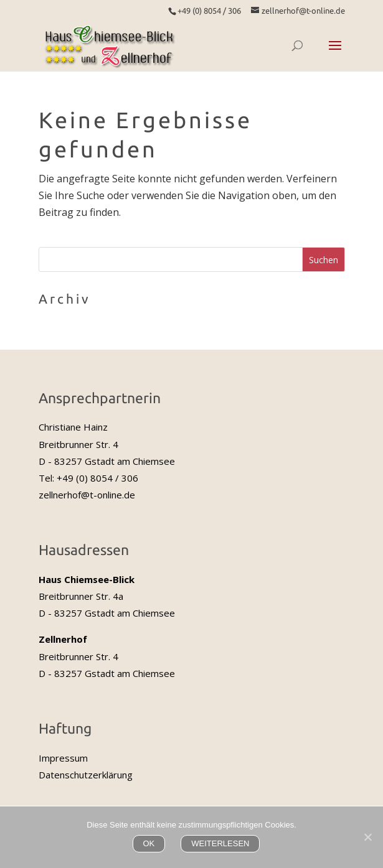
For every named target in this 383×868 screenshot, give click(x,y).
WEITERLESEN (220, 843)
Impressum (63, 758)
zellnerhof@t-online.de (87, 495)
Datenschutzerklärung (86, 775)
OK (149, 843)
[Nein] (367, 837)
